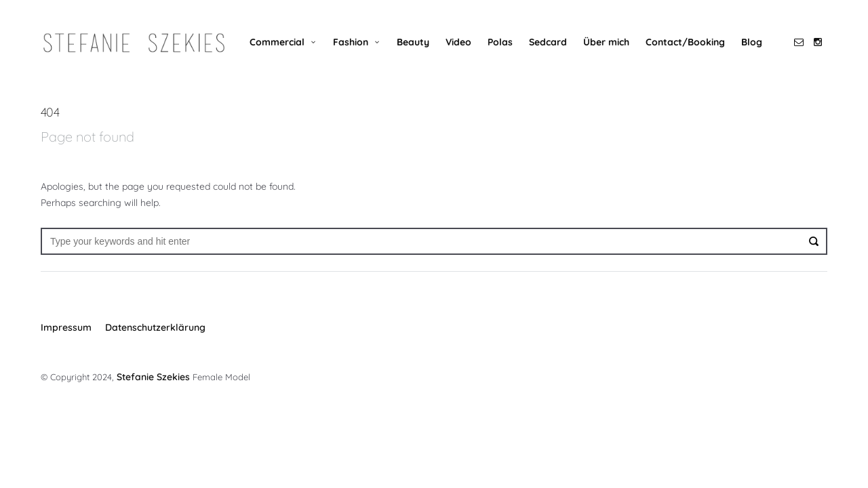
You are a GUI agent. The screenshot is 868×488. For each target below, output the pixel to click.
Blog (752, 42)
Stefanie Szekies (152, 375)
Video (458, 42)
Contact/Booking (685, 42)
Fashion (351, 42)
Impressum (66, 327)
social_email (799, 42)
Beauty (413, 42)
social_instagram (818, 42)
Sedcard (548, 42)
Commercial (277, 42)
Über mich (606, 42)
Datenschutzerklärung (155, 327)
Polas (500, 42)
